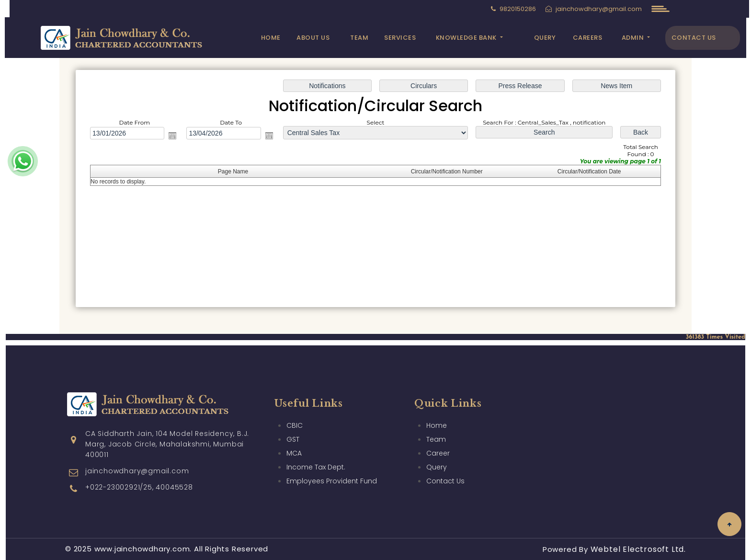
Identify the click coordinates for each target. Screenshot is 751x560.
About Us (313, 38)
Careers (588, 38)
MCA (294, 439)
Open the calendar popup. (172, 136)
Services (400, 38)
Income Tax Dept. (316, 453)
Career (438, 439)
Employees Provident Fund (332, 467)
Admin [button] (634, 38)
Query (545, 38)
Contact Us (694, 38)
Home (271, 38)
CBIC (295, 411)
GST (293, 425)
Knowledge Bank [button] (467, 38)
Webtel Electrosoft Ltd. (638, 549)
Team (359, 38)
